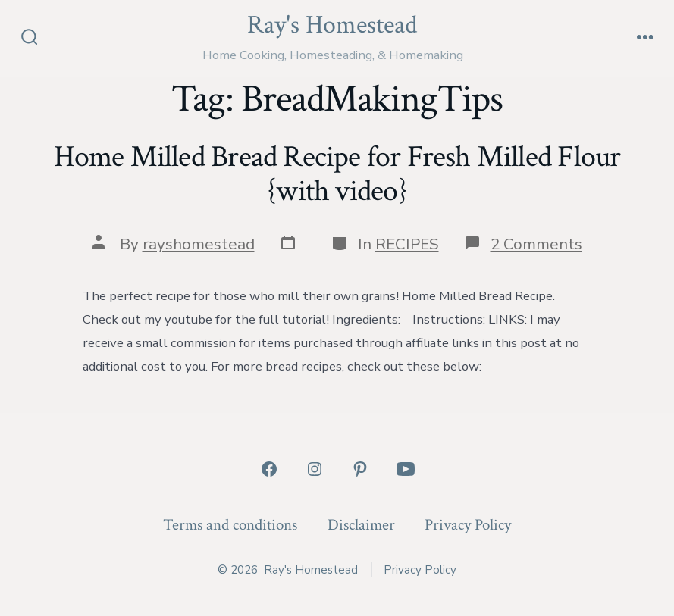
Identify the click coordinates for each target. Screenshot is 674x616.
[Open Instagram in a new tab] (315, 469)
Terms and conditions (230, 525)
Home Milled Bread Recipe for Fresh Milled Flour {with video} (337, 174)
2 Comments (536, 244)
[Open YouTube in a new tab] (406, 469)
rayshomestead (199, 244)
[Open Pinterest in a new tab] (360, 469)
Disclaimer (361, 525)
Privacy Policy (468, 525)
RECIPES (407, 244)
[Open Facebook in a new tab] (269, 469)
